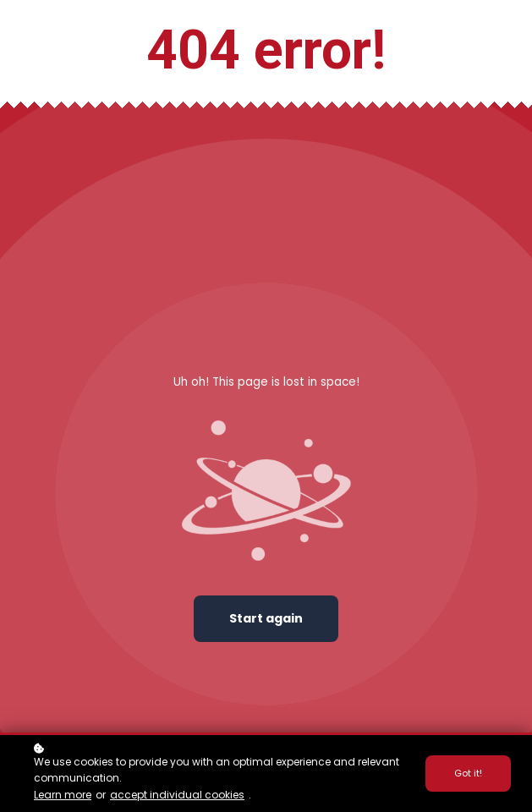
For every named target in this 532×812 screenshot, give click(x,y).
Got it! (468, 773)
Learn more (63, 795)
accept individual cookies (177, 795)
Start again (266, 618)
